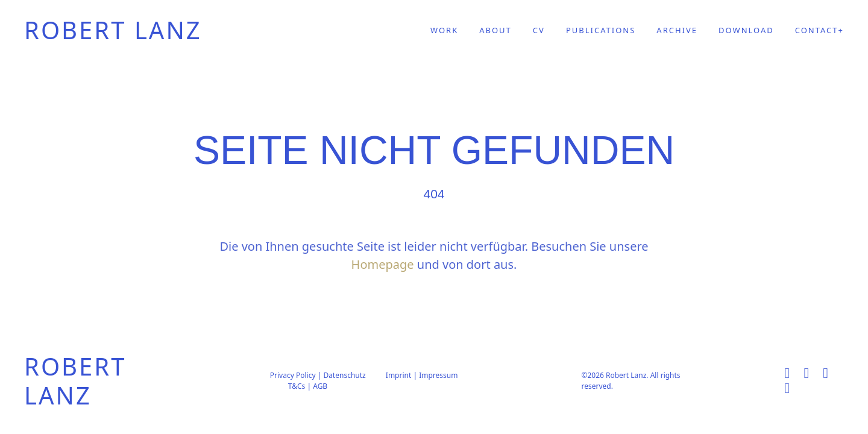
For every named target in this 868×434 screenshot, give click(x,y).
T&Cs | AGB (308, 386)
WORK (444, 30)
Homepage (383, 264)
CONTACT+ (819, 30)
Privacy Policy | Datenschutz (318, 375)
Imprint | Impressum (422, 375)
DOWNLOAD (746, 30)
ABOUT (495, 30)
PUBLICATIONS (601, 30)
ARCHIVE (677, 30)
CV (539, 30)
